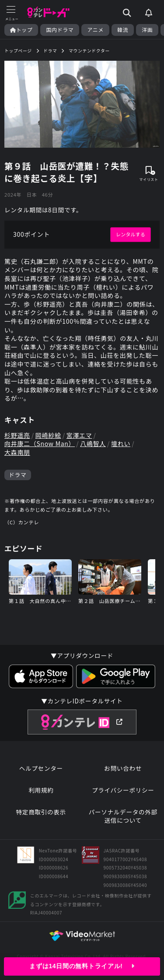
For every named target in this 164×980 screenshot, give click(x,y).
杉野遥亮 (17, 435)
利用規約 (41, 790)
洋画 (147, 30)
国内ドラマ (60, 30)
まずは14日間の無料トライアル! (82, 966)
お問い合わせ (123, 768)
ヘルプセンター (41, 768)
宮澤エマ (79, 435)
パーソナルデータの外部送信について (123, 816)
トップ (21, 30)
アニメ (95, 30)
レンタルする (131, 234)
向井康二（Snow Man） (40, 444)
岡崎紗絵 (48, 435)
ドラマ (18, 475)
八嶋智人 (93, 444)
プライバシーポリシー (123, 790)
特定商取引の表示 (41, 812)
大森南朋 (17, 452)
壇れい (121, 444)
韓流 (123, 30)
